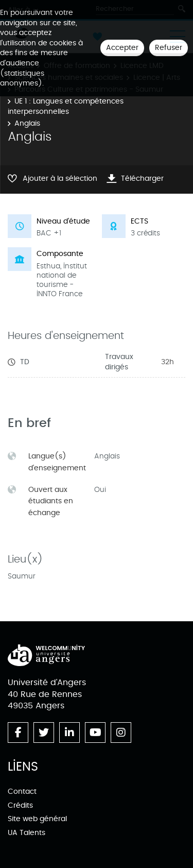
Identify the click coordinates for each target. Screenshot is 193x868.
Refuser (169, 48)
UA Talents (27, 833)
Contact (22, 792)
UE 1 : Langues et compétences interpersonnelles (66, 106)
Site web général (37, 819)
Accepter (122, 48)
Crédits (20, 805)
